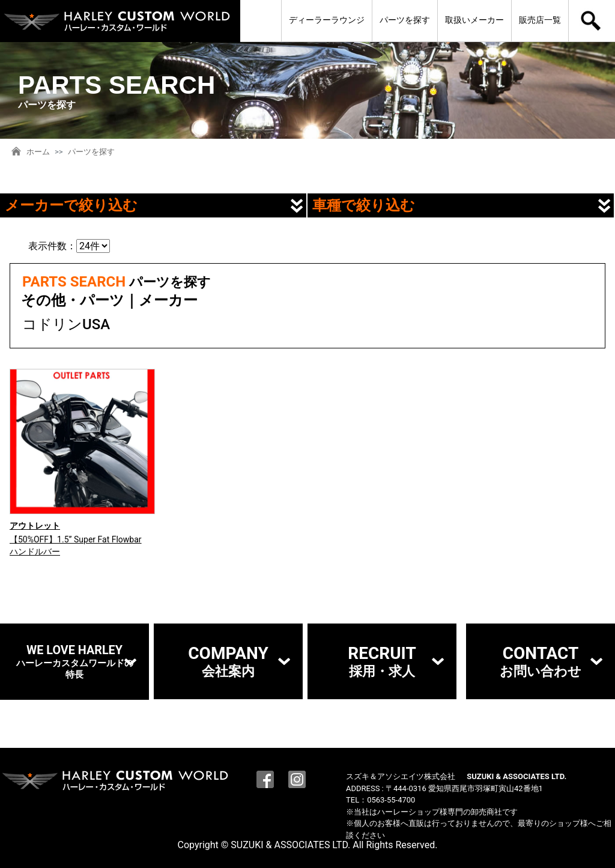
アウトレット (35, 526)
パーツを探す (405, 20)
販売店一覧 (540, 20)
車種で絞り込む (364, 205)
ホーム (38, 152)
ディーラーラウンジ (327, 20)
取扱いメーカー (474, 20)
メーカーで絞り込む (71, 205)
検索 (592, 21)
